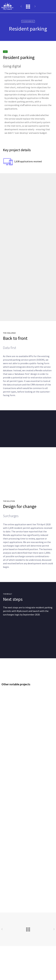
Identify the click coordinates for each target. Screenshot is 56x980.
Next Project (33, 6)
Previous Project (23, 6)
